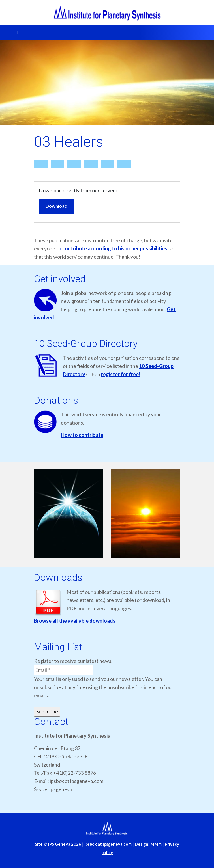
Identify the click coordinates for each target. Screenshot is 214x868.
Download (56, 206)
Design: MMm (148, 844)
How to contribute (82, 435)
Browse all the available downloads (75, 621)
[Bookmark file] (108, 164)
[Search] (57, 164)
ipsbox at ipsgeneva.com (108, 844)
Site (58, 844)
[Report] (91, 164)
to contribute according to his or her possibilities (111, 248)
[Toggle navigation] (15, 33)
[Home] (41, 164)
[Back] (124, 164)
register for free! (121, 374)
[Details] (74, 164)
